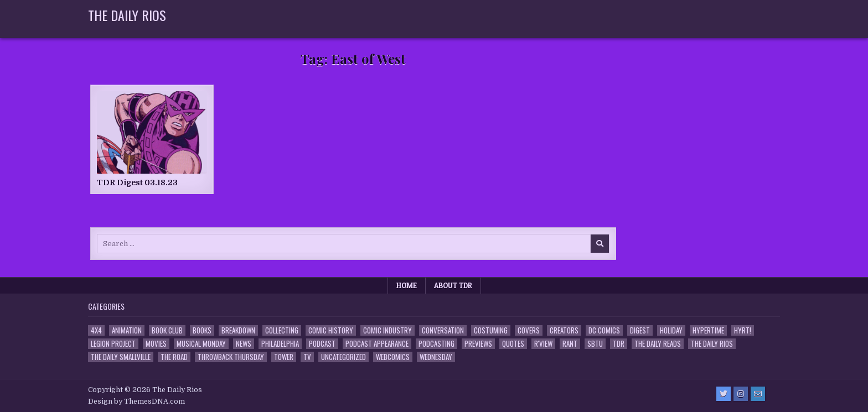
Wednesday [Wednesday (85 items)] (436, 357)
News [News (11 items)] (244, 344)
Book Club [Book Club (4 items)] (167, 330)
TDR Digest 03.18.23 (137, 182)
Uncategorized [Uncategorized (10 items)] (343, 357)
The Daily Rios (127, 15)
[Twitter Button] (724, 394)
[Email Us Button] (758, 394)
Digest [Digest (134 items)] (640, 330)
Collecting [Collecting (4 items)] (282, 330)
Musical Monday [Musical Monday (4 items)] (201, 344)
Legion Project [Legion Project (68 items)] (113, 344)
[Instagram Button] (741, 394)
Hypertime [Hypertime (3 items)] (708, 330)
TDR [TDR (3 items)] (619, 344)
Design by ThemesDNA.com (136, 401)
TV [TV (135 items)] (307, 357)
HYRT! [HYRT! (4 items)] (743, 330)
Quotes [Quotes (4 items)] (513, 344)
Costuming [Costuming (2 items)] (491, 330)
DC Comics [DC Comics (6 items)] (604, 330)
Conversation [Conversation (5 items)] (443, 330)
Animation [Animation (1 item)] (127, 330)
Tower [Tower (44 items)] (284, 357)
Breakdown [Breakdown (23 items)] (238, 330)
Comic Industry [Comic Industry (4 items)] (387, 330)
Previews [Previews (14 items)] (478, 344)
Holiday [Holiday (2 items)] (671, 330)
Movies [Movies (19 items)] (156, 344)
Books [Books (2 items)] (202, 330)
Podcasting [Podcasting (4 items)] (436, 344)
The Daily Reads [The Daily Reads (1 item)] (658, 344)
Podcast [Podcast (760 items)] (322, 344)
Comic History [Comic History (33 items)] (331, 330)
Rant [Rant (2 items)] (570, 344)
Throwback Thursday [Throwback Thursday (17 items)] (231, 357)
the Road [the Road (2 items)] (174, 357)
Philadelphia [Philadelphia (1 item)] (280, 344)
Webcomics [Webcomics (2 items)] (393, 357)
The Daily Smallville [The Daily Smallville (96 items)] (121, 357)
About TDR (453, 285)
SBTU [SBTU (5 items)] (595, 344)
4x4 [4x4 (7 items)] (96, 330)
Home (407, 285)
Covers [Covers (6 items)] (529, 330)
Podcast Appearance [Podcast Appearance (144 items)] (377, 344)
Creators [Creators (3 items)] (564, 330)
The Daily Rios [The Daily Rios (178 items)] (712, 344)
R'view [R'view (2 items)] (543, 344)
